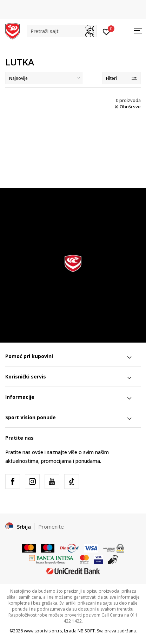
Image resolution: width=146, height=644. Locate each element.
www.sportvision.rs (43, 631)
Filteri (121, 78)
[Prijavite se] (107, 31)
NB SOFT (86, 631)
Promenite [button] (51, 527)
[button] (62, 31)
